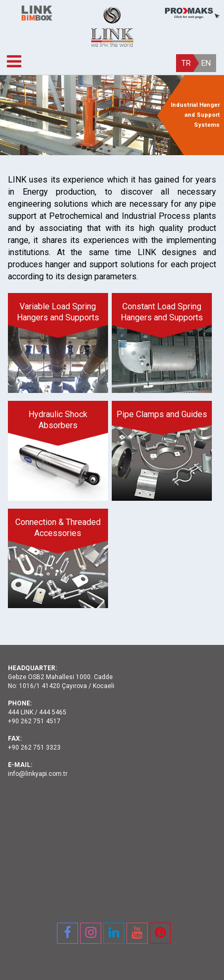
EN (206, 63)
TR (186, 63)
